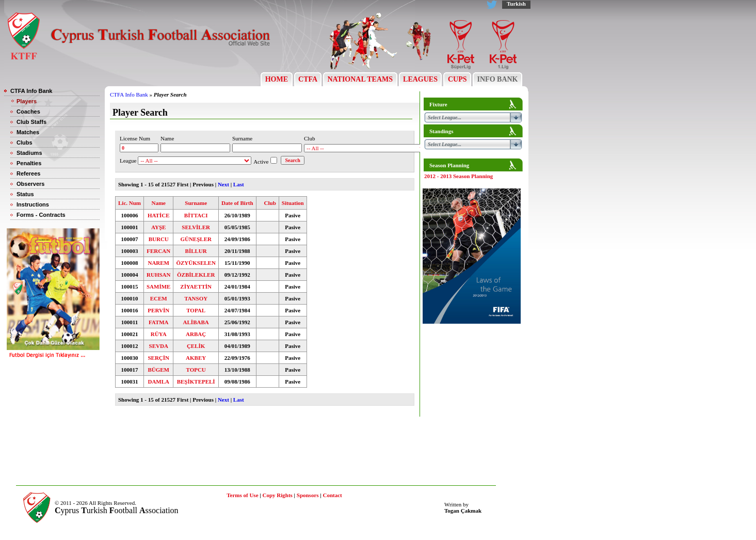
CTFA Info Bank (129, 94)
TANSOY (196, 298)
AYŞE (158, 227)
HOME (276, 79)
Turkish (516, 4)
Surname (196, 203)
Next (223, 184)
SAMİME (158, 287)
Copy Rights (277, 495)
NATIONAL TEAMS (360, 79)
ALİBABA (196, 322)
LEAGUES (421, 79)
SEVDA (159, 346)
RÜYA (159, 334)
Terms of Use (242, 495)
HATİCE (159, 215)
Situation (293, 203)
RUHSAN (158, 275)
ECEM (159, 298)
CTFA (308, 79)
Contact (333, 495)
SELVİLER (196, 227)
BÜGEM (158, 370)
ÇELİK (196, 346)
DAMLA (158, 382)
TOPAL (196, 310)
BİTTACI (196, 215)
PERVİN (158, 310)
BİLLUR (196, 251)
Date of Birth (237, 203)
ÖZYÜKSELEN (196, 263)
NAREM (158, 263)
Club (270, 203)
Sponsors (308, 495)
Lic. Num (130, 203)
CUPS (457, 79)
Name (158, 203)
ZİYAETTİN (196, 287)
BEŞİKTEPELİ (196, 382)
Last (239, 184)
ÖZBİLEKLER (196, 275)
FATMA (159, 322)
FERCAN (158, 251)
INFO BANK (497, 79)
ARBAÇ (196, 334)
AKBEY (196, 358)
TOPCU (196, 370)
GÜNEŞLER (196, 239)
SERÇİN (158, 358)
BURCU (159, 239)
